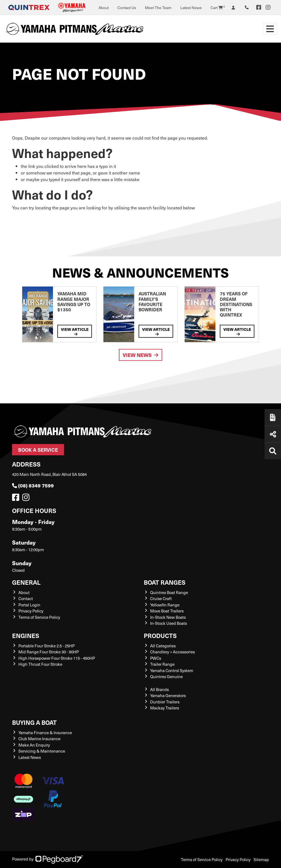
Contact (26, 598)
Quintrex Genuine (166, 676)
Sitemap (261, 859)
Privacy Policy (31, 611)
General (26, 582)
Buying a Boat (34, 722)
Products (160, 635)
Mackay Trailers (165, 708)
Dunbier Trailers (165, 702)
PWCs (156, 658)
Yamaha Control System (172, 670)
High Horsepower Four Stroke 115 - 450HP (57, 658)
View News (140, 355)
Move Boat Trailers (167, 611)
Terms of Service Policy (39, 617)
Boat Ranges (165, 582)
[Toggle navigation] (270, 29)
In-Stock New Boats (168, 617)
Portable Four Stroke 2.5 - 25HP (47, 646)
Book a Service (38, 450)
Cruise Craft (161, 598)
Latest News (191, 8)
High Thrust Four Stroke (40, 664)
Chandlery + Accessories (172, 652)
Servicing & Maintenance (42, 751)
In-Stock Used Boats (168, 623)
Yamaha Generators (168, 695)
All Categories (163, 646)
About (104, 8)
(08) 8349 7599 (33, 485)
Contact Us (127, 8)
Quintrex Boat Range (169, 592)
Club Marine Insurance (39, 739)
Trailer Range (162, 664)
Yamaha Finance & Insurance (45, 733)
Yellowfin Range (165, 605)
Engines (26, 635)
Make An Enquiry (34, 745)
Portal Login (29, 605)
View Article (75, 331)
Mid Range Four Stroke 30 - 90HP (49, 652)
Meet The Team (158, 8)
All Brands (159, 689)
